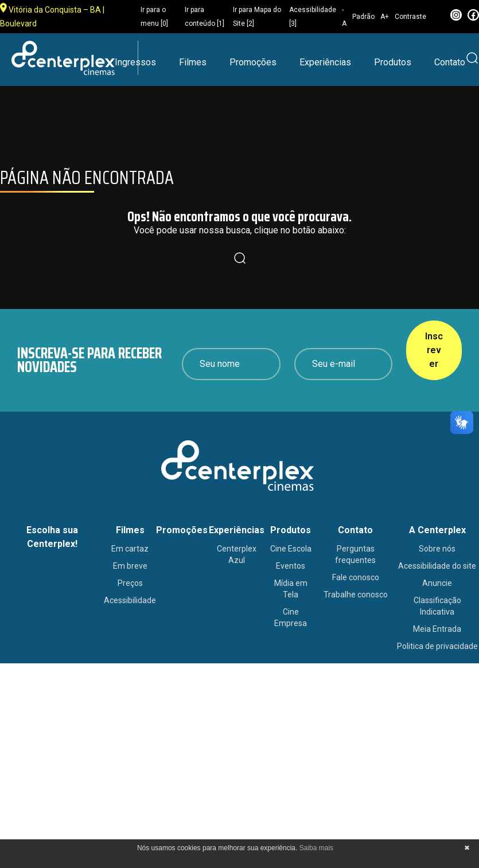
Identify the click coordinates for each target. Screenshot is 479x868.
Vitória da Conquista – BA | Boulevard (52, 15)
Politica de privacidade (437, 646)
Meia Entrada (437, 629)
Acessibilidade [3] (313, 17)
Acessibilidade (130, 600)
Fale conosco (356, 577)
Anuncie (437, 583)
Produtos (393, 62)
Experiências (325, 62)
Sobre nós (437, 549)
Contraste (410, 17)
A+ (385, 17)
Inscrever (434, 350)
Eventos (291, 566)
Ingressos (135, 62)
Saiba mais (316, 848)
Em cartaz (130, 549)
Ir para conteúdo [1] (205, 17)
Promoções (253, 62)
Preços (130, 583)
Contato (450, 62)
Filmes (193, 62)
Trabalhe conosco (356, 595)
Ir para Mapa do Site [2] (257, 17)
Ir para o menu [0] (154, 17)
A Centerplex (437, 530)
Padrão (363, 17)
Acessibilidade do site (437, 566)
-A (344, 17)
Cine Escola (291, 549)
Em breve (130, 566)
